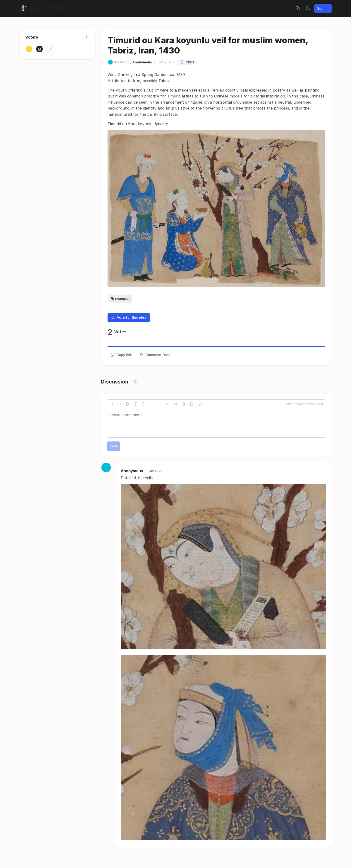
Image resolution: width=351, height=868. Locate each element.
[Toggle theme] (308, 9)
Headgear (120, 299)
